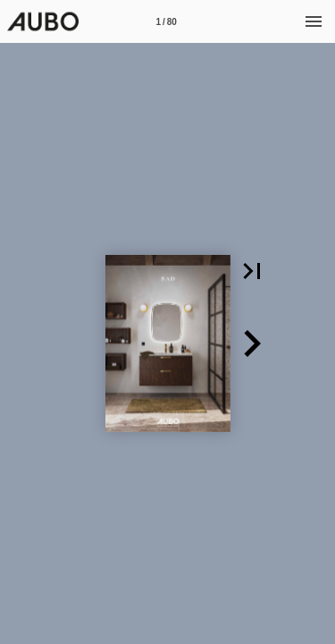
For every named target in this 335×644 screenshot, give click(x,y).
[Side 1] (166, 21)
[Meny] (314, 21)
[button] (252, 271)
